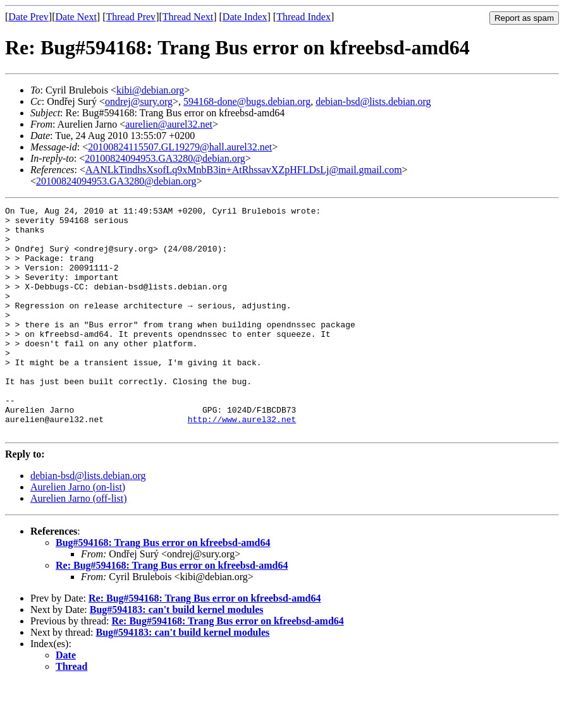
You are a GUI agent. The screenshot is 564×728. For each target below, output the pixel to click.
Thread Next (188, 17)
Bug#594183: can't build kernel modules (177, 655)
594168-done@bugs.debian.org (247, 101)
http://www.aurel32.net (242, 463)
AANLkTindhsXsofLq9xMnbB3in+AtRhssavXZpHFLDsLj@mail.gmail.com (244, 170)
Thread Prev (131, 17)
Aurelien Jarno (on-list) (78, 532)
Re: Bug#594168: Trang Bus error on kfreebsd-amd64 (172, 611)
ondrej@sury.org (139, 101)
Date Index (245, 17)
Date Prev (28, 17)
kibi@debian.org (150, 90)
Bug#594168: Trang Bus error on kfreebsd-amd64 (163, 588)
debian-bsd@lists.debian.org (373, 101)
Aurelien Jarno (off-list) (79, 544)
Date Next (76, 17)
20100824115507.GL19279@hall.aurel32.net (180, 147)
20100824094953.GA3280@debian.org (165, 158)
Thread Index (303, 17)
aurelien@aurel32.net (169, 124)
